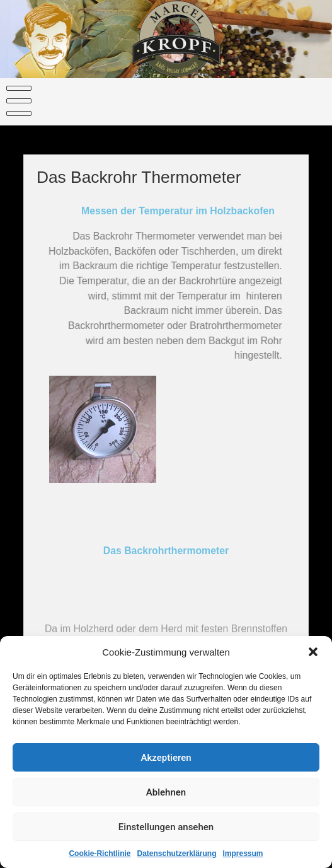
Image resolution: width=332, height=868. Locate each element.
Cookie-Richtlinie (100, 856)
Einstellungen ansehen (166, 829)
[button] (313, 654)
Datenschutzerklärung (176, 856)
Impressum (243, 856)
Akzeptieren (166, 760)
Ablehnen (166, 794)
